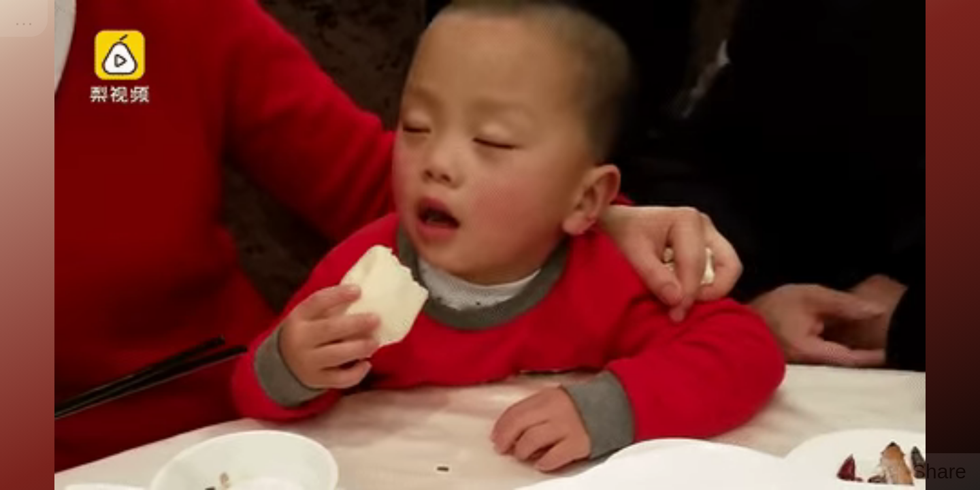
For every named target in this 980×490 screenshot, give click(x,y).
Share (939, 471)
